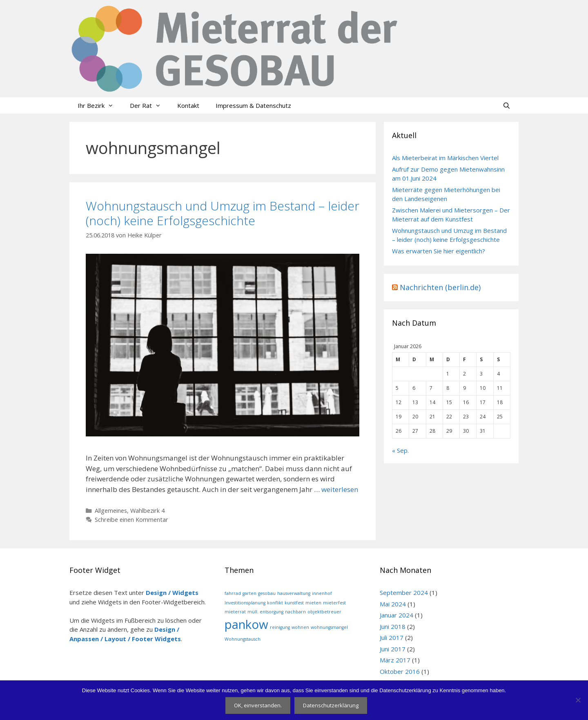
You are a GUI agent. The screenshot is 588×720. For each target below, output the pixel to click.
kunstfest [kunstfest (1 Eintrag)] (294, 603)
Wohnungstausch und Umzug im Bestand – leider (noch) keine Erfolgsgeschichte (223, 213)
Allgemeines (111, 511)
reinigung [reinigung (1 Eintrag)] (280, 627)
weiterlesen (340, 489)
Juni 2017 (393, 649)
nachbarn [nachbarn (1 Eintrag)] (295, 612)
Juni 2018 (393, 626)
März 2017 (395, 660)
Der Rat (149, 105)
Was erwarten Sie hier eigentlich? (439, 251)
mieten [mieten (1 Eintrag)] (313, 603)
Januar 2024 (396, 615)
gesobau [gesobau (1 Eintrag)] (267, 593)
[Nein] (578, 700)
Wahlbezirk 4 (147, 511)
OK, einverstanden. (258, 705)
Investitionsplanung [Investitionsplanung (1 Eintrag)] (245, 603)
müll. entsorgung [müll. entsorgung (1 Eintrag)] (265, 612)
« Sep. (400, 450)
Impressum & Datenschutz (253, 105)
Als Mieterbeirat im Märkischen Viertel (445, 158)
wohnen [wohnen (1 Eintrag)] (300, 627)
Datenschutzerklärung (331, 705)
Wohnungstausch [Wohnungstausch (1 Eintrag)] (243, 639)
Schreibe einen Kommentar (131, 520)
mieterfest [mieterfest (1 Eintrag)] (334, 603)
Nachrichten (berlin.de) (440, 287)
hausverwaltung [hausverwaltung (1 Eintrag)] (294, 593)
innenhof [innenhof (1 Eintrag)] (322, 593)
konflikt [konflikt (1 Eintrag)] (275, 603)
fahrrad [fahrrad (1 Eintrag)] (233, 593)
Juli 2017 (392, 637)
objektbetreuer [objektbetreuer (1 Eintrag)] (324, 612)
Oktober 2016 (400, 671)
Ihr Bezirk (100, 105)
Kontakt (188, 105)
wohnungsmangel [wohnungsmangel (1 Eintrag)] (329, 627)
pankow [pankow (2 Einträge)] (246, 624)
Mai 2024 (393, 604)
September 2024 (404, 593)
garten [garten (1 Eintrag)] (249, 593)
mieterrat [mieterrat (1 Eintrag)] (235, 612)
